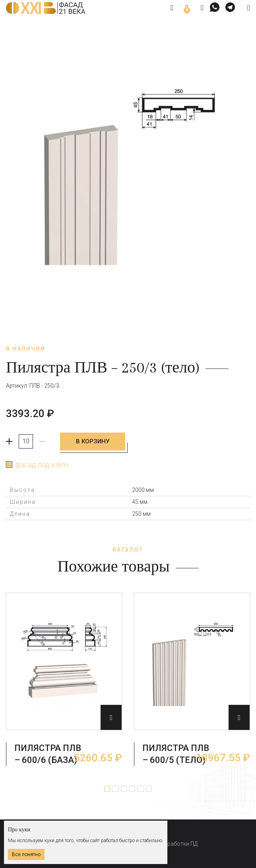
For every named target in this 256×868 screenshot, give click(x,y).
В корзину (93, 441)
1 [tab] (107, 788)
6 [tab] (149, 788)
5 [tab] (141, 788)
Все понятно (26, 854)
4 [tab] (132, 788)
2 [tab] (115, 788)
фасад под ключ (42, 464)
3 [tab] (124, 788)
